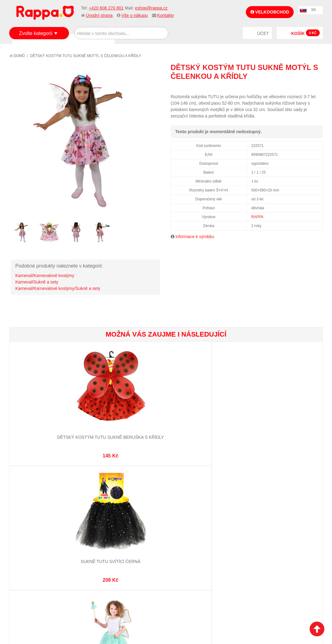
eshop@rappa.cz (151, 8)
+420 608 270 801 (106, 8)
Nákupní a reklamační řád (42, 543)
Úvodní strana (99, 15)
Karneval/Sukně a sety (37, 282)
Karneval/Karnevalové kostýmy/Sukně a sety (58, 288)
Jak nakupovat (31, 536)
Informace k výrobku (195, 237)
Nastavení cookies (151, 613)
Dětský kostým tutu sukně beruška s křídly (35, 405)
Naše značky (29, 566)
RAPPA (258, 217)
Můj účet (180, 528)
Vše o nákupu (135, 15)
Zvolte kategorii (36, 33)
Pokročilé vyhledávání (117, 543)
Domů (17, 56)
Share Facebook (304, 87)
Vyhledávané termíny (115, 536)
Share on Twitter (317, 87)
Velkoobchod (270, 12)
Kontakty (166, 15)
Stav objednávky (188, 536)
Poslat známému (292, 87)
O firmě (23, 528)
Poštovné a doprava (37, 551)
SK (314, 10)
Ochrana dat (29, 559)
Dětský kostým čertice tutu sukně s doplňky (192, 405)
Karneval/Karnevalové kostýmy (45, 276)
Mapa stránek (107, 528)
